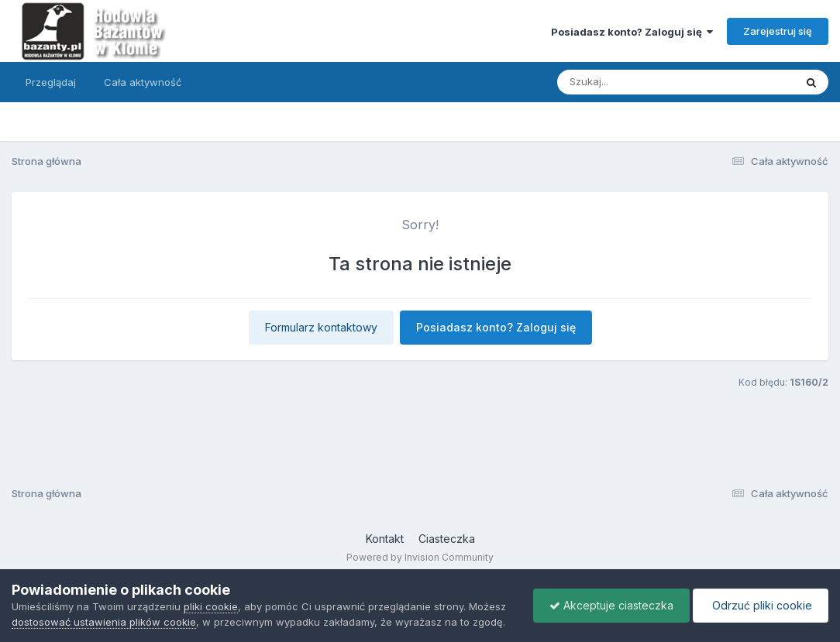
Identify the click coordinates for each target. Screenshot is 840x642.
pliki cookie (211, 606)
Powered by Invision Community (420, 557)
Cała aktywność (143, 82)
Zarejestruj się (778, 31)
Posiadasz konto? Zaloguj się (632, 32)
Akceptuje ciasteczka (611, 605)
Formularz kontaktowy (321, 327)
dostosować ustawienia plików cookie (104, 622)
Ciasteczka (447, 539)
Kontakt (385, 539)
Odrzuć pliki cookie (761, 605)
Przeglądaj (51, 82)
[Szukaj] (638, 82)
